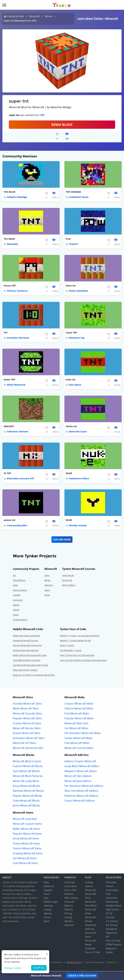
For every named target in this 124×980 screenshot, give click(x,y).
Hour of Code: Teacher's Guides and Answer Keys (83, 660)
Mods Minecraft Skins (26, 709)
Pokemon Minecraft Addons (81, 796)
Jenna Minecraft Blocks (26, 806)
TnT (6, 333)
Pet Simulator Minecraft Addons (84, 786)
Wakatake (13, 244)
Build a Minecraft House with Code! (30, 655)
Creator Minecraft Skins (27, 724)
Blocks (49, 16)
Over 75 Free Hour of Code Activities (77, 655)
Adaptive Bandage (17, 197)
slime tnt (71, 286)
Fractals (17, 595)
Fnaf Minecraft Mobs (77, 714)
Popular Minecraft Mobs (79, 719)
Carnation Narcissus (18, 338)
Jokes (15, 585)
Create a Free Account (82, 976)
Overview (70, 883)
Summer (69, 925)
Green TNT (10, 379)
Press (47, 894)
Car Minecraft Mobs (76, 729)
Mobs (47, 595)
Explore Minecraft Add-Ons (26, 650)
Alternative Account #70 (20, 479)
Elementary (112, 902)
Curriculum (71, 886)
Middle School (114, 906)
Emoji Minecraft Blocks (26, 786)
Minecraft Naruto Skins (27, 729)
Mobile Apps (51, 902)
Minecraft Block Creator (27, 762)
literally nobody (78, 526)
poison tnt (10, 520)
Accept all (39, 968)
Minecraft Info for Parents (25, 670)
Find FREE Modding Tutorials (27, 660)
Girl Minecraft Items (25, 859)
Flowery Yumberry (17, 291)
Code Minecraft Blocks (26, 801)
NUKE (69, 473)
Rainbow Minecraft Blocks (28, 791)
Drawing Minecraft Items (28, 854)
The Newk (9, 239)
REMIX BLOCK (62, 125)
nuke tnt (71, 379)
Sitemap (48, 906)
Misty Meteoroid (16, 385)
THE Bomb (10, 192)
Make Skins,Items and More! (26, 636)
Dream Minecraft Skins (27, 733)
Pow (68, 239)
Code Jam (90, 949)
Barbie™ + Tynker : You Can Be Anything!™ (80, 636)
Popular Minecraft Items (27, 834)
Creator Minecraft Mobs (79, 704)
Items (47, 590)
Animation (18, 600)
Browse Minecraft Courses (25, 641)
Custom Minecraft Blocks (28, 766)
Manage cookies (13, 968)
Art (14, 575)
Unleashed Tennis (79, 197)
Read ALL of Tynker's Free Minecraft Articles (34, 675)
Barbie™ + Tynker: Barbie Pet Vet (75, 641)
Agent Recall (68, 575)
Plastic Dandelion (79, 291)
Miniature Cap (77, 338)
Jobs (46, 898)
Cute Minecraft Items (25, 863)
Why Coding (71, 898)
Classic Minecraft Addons (80, 801)
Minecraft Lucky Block (26, 781)
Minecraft (35, 16)
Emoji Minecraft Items (26, 839)
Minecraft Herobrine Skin (28, 748)
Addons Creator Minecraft (80, 762)
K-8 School (112, 925)
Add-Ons (49, 585)
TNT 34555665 (73, 192)
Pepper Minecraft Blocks (28, 796)
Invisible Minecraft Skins (27, 704)
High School (112, 910)
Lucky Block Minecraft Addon (82, 766)
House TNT (10, 286)
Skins (47, 575)
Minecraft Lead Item (25, 819)
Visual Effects (19, 581)
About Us (49, 886)
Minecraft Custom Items (27, 824)
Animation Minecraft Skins (29, 738)
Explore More (62, 540)
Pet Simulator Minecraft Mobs (83, 733)
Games (16, 605)
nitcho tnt (71, 426)
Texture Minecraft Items (27, 849)
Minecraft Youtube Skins (27, 714)
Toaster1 (74, 244)
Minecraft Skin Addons (78, 776)
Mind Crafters (69, 585)
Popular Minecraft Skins (27, 719)
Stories (16, 610)
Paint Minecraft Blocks (26, 771)
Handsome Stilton (79, 479)
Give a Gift (70, 890)
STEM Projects (114, 945)
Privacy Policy (74, 963)
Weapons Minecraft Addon (81, 771)
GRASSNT (9, 426)
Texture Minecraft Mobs (79, 709)
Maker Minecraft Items (26, 829)
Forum (47, 917)
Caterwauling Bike (17, 526)
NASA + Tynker (67, 646)
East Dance (75, 385)
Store (47, 921)
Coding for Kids (16, 16)
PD (107, 937)
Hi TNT (7, 473)
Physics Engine (20, 590)
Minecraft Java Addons (78, 781)
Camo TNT (71, 333)
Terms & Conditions (54, 963)
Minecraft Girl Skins (25, 743)
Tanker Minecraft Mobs (78, 738)
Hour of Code (93, 952)
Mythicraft (67, 581)
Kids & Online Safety (94, 963)
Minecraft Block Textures (28, 776)
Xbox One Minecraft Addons (81, 791)
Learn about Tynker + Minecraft (98, 18)
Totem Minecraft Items (26, 844)
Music (16, 615)
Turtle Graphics (20, 620)
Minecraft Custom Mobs (79, 748)
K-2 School (112, 921)
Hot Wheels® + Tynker (71, 650)
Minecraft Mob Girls (76, 724)
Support (48, 890)
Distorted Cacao (78, 432)
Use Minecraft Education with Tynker (31, 665)
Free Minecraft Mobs (77, 743)
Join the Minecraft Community (27, 646)
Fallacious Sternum (18, 432)
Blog (46, 883)
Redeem (69, 894)
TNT (42, 115)
